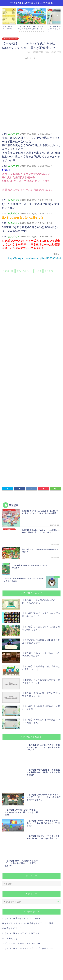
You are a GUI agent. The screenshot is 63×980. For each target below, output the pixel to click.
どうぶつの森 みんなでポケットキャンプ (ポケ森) (32, 3)
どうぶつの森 (9, 271)
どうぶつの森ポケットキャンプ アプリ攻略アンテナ (29, 892)
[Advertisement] (31, 92)
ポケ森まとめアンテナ (13, 872)
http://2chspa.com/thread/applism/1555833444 (35, 258)
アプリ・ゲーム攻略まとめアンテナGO (22, 887)
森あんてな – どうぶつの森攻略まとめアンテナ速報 (28, 867)
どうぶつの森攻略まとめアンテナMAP (21, 862)
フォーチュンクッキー (10, 39)
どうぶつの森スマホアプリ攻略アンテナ (22, 877)
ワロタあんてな (10, 882)
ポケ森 (39, 271)
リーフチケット (51, 271)
